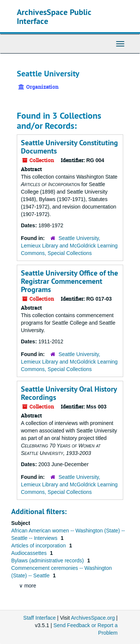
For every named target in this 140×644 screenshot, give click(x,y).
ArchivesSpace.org (93, 618)
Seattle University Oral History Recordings (69, 393)
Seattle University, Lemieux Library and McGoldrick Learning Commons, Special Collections (69, 246)
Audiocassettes (30, 553)
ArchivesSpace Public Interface (54, 16)
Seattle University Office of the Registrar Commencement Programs (69, 281)
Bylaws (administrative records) (48, 561)
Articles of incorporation (39, 546)
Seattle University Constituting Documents (69, 147)
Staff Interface (39, 618)
